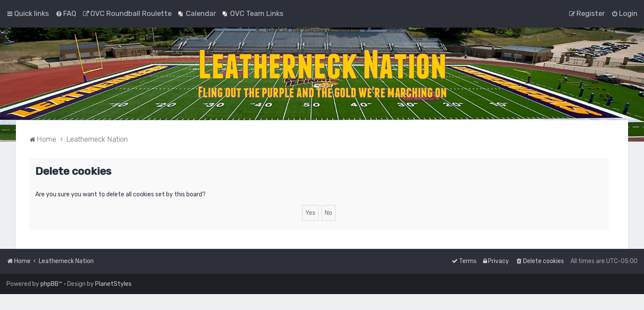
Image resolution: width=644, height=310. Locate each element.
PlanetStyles (113, 284)
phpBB (49, 284)
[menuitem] (66, 13)
